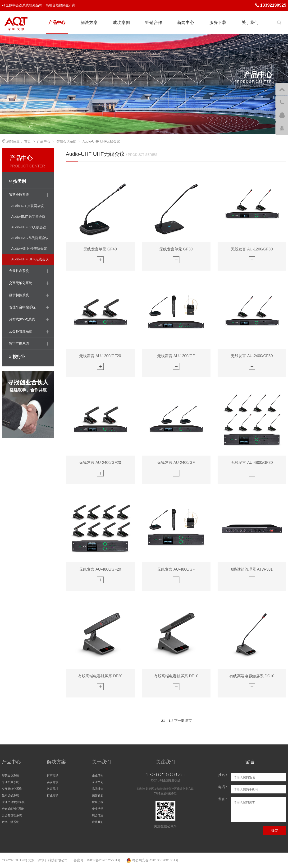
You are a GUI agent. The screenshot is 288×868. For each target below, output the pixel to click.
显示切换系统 (10, 795)
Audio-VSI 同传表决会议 (29, 249)
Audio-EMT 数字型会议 (28, 217)
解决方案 (89, 23)
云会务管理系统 (12, 815)
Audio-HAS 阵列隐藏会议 (30, 238)
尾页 (188, 721)
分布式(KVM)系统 (13, 809)
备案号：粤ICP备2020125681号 (97, 860)
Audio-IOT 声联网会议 (28, 206)
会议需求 (53, 782)
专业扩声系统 (10, 782)
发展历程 (98, 802)
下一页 (179, 721)
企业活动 (98, 809)
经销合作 (154, 23)
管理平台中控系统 (13, 802)
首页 (27, 141)
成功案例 (121, 23)
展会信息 (98, 815)
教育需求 (53, 789)
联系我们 (98, 822)
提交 (275, 830)
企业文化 (98, 782)
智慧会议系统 (66, 141)
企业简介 (98, 776)
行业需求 (53, 795)
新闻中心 (186, 23)
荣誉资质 (98, 795)
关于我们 (250, 23)
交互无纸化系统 (12, 789)
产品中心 (57, 23)
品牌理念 (98, 789)
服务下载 (218, 23)
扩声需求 (53, 776)
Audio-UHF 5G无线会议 (29, 227)
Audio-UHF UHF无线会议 (101, 141)
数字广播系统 (10, 822)
